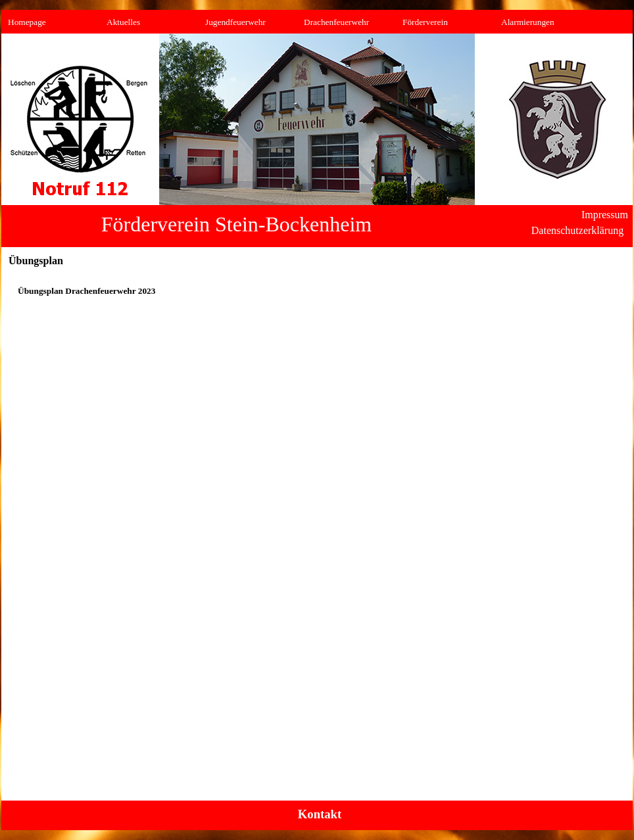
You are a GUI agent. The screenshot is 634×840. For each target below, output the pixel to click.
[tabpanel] (317, 291)
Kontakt (320, 814)
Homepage (27, 22)
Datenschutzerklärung (577, 230)
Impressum (605, 215)
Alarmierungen (528, 22)
